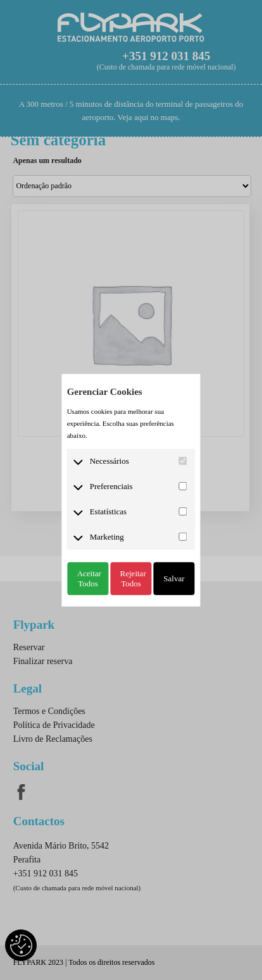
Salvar (174, 578)
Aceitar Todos (89, 578)
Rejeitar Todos (133, 578)
